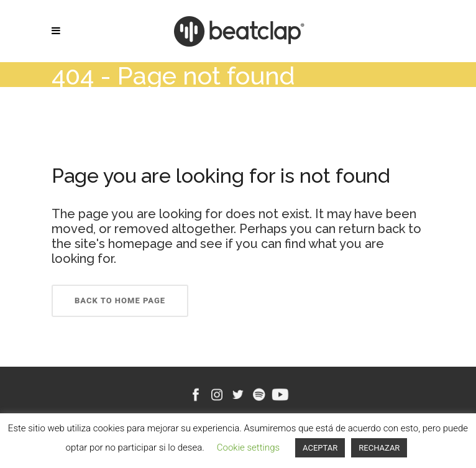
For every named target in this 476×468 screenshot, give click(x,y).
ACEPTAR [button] (320, 448)
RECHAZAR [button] (379, 448)
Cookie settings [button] (248, 447)
